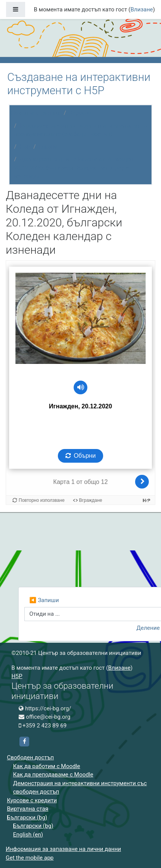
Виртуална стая (28, 809)
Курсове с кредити (32, 800)
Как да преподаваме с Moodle (53, 775)
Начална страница (36, 113)
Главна (48, 147)
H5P (25, 147)
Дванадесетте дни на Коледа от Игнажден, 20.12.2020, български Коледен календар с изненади (74, 168)
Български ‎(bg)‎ (27, 817)
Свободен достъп (30, 757)
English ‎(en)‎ (28, 835)
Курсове (80, 113)
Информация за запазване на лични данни (63, 849)
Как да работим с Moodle (46, 766)
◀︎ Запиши (44, 600)
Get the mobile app (30, 858)
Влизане (142, 9)
